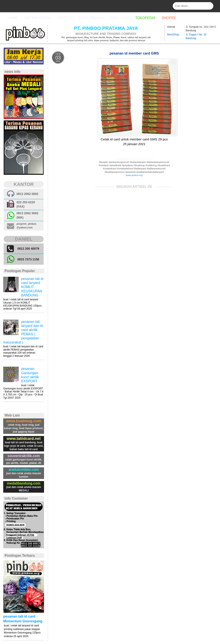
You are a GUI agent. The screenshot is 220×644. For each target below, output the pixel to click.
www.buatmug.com (24, 421)
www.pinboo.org (134, 175)
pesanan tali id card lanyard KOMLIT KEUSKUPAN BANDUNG (32, 287)
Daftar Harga (38, 18)
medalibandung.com (24, 483)
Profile (65, 18)
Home (13, 18)
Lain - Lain (120, 18)
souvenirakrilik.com (24, 456)
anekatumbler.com (24, 470)
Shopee (169, 18)
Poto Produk (91, 18)
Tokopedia (145, 18)
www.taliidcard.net (24, 439)
